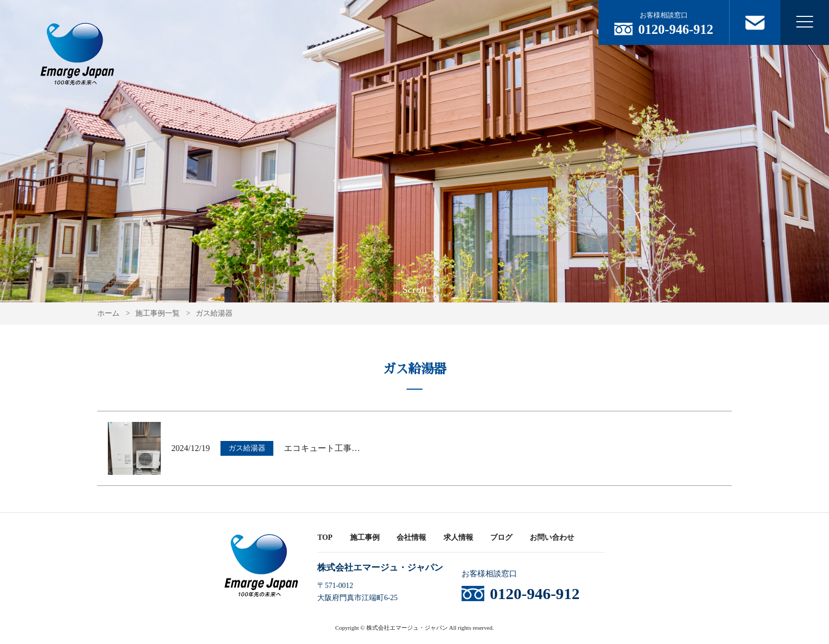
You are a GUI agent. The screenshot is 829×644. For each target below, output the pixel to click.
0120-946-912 (676, 29)
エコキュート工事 (322, 448)
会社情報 (411, 537)
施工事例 (365, 537)
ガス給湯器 (247, 448)
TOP (325, 537)
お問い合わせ (552, 537)
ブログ (501, 537)
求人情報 (458, 537)
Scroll (414, 290)
